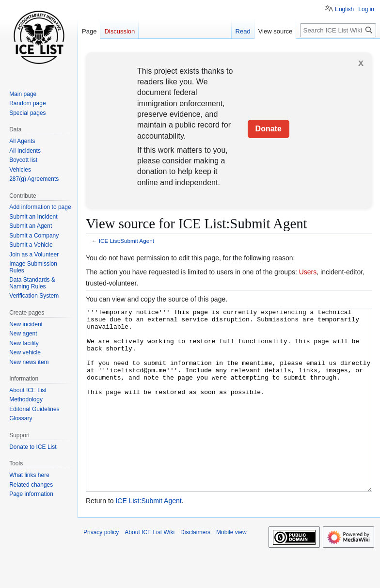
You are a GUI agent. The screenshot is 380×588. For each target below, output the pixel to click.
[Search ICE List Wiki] (338, 30)
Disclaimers (195, 569)
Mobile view (231, 569)
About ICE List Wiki (150, 569)
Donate (269, 129)
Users (308, 272)
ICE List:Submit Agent (127, 241)
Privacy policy (101, 569)
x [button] (361, 63)
